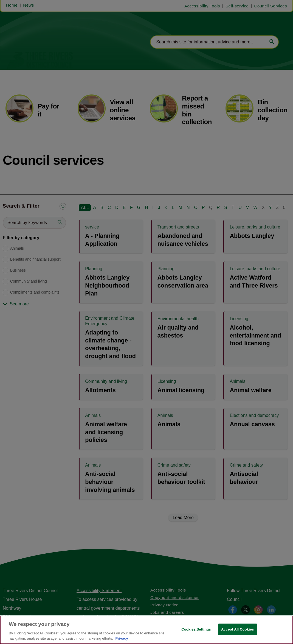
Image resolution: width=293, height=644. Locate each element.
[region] (146, 630)
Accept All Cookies (238, 629)
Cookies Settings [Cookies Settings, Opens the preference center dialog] (196, 629)
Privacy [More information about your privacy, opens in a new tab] (122, 638)
